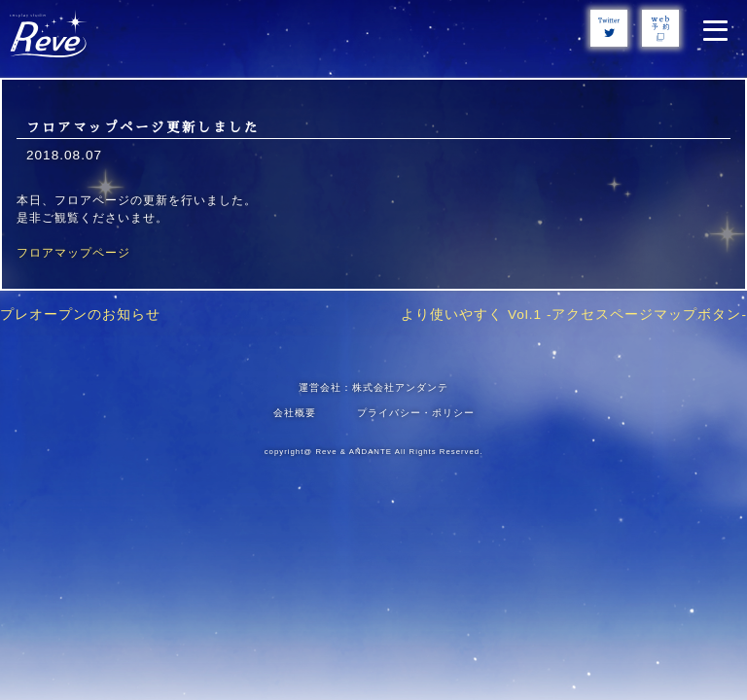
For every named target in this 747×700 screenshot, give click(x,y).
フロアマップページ (73, 253)
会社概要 (295, 413)
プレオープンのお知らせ (80, 315)
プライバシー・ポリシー (416, 413)
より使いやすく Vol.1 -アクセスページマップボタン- (574, 315)
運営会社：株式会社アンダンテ (373, 387)
